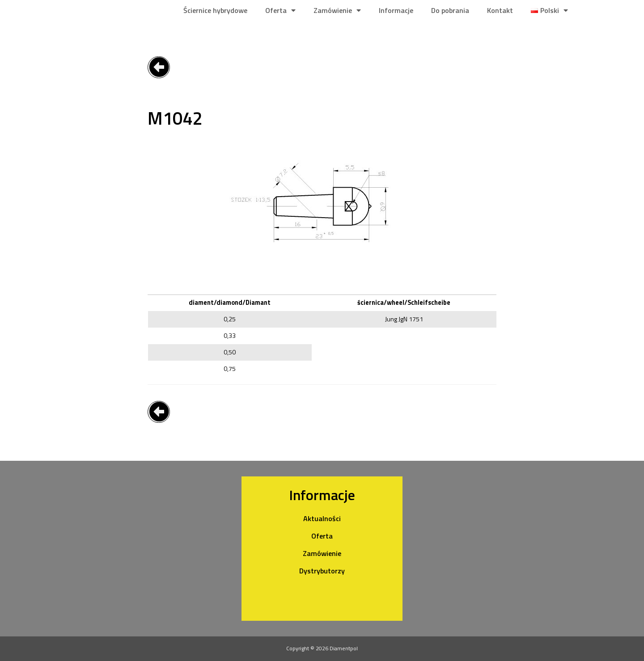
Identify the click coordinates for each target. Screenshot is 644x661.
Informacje (396, 10)
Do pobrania (450, 10)
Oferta (280, 10)
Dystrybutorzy (322, 571)
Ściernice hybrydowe (215, 10)
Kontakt (500, 10)
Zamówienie (337, 10)
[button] (159, 67)
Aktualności (322, 518)
